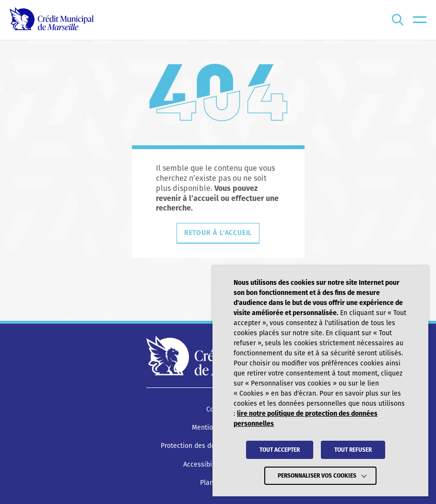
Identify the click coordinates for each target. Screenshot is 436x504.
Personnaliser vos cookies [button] (317, 476)
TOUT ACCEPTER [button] (280, 450)
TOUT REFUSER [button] (353, 450)
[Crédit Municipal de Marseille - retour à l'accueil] (52, 20)
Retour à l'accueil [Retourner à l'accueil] (218, 233)
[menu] (420, 20)
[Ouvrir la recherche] (398, 20)
